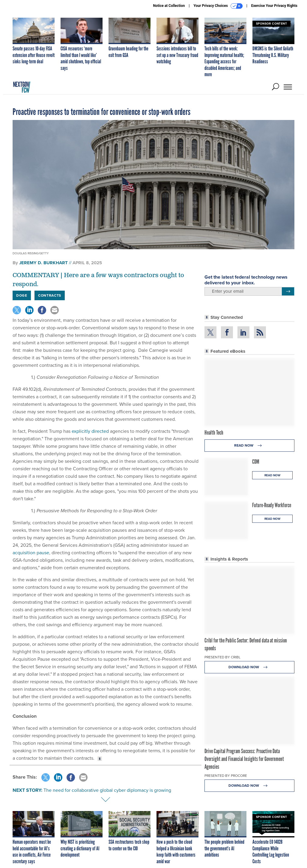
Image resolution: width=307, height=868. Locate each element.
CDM (256, 462)
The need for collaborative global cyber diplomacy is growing (107, 790)
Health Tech (214, 433)
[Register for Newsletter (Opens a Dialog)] (288, 292)
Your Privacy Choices (218, 6)
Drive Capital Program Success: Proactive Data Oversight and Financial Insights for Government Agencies (244, 759)
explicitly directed (90, 431)
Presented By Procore (226, 776)
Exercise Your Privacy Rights (274, 6)
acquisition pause (31, 553)
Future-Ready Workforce (272, 505)
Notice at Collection (169, 6)
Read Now (250, 446)
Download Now (250, 667)
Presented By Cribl (222, 657)
